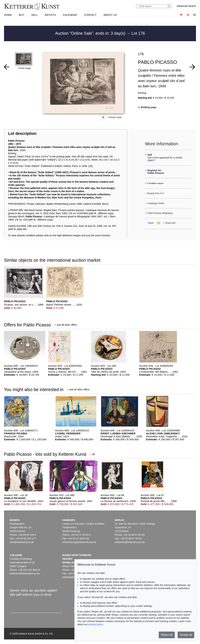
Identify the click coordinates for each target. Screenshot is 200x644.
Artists (50, 15)
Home (8, 15)
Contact (90, 15)
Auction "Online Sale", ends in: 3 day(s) (91, 33)
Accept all (186, 635)
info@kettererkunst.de (22, 542)
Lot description (22, 133)
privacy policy (96, 624)
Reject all (167, 635)
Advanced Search (186, 6)
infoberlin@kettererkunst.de (130, 542)
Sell (35, 15)
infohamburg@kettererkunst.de (79, 542)
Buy (22, 15)
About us (110, 15)
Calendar (70, 15)
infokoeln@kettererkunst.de (25, 574)
